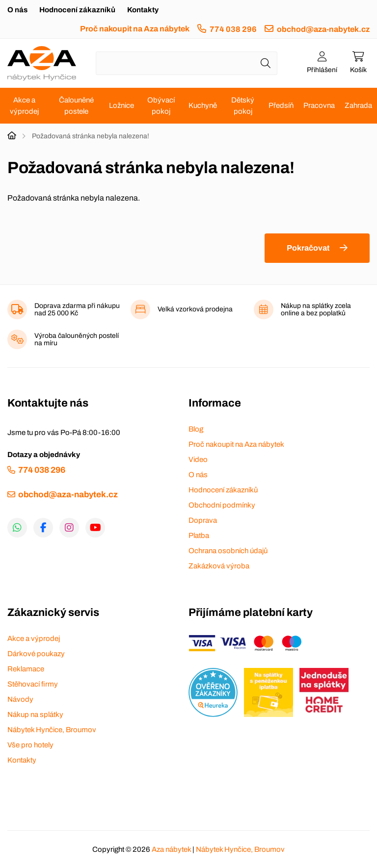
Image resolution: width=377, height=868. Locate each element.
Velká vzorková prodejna (195, 309)
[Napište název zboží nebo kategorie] (187, 63)
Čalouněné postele (76, 106)
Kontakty (143, 10)
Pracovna (319, 105)
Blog (196, 429)
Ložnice (121, 105)
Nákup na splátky (35, 715)
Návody (20, 699)
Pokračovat (308, 248)
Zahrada (358, 105)
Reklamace (26, 669)
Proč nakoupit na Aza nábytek (135, 29)
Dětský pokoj (243, 106)
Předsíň (281, 105)
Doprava (203, 520)
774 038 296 (233, 29)
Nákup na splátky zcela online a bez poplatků (316, 309)
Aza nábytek (171, 849)
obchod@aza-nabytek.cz (323, 29)
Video (198, 460)
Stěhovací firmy (33, 684)
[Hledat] (266, 63)
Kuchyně (203, 105)
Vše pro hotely (30, 745)
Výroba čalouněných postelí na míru (77, 339)
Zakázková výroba (219, 566)
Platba (199, 536)
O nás (17, 10)
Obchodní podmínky (222, 505)
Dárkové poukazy (36, 654)
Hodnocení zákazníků (77, 10)
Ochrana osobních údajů (228, 551)
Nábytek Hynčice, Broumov (52, 730)
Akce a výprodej (24, 106)
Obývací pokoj (161, 106)
